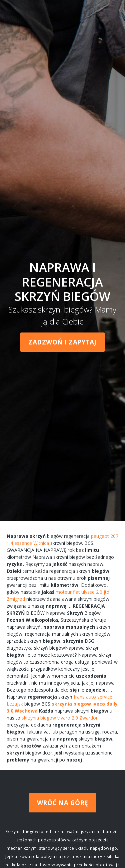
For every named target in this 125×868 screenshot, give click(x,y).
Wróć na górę (63, 803)
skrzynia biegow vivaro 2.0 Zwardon (60, 718)
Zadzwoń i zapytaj (62, 342)
